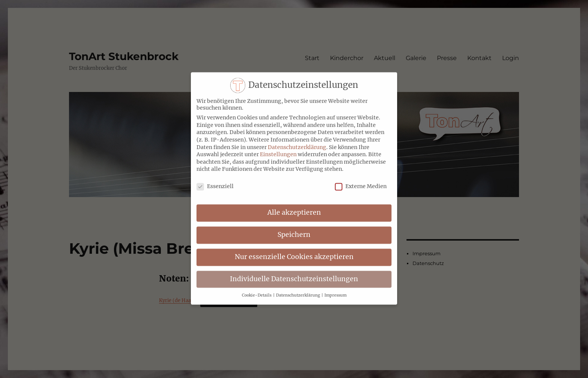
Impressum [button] (335, 290)
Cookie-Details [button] (257, 290)
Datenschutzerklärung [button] (298, 290)
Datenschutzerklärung (297, 142)
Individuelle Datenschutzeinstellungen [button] (294, 274)
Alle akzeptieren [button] (294, 208)
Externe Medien (361, 181)
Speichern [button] (294, 230)
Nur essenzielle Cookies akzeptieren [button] (294, 252)
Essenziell (215, 181)
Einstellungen (278, 149)
